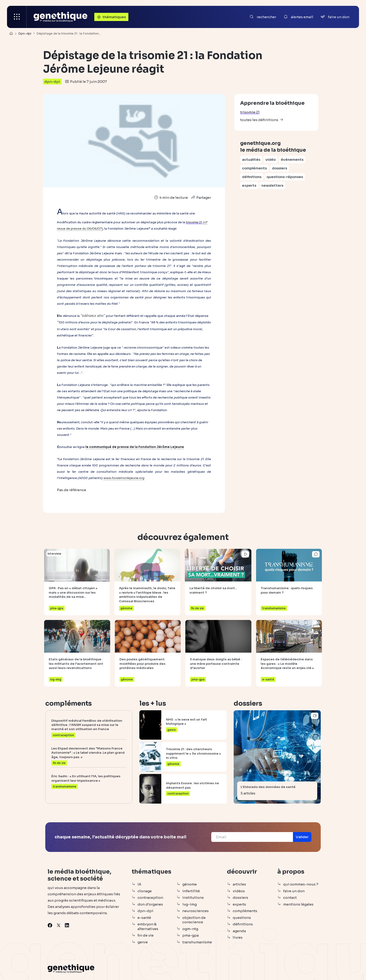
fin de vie (146, 935)
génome (190, 884)
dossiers (280, 168)
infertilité (191, 891)
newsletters (272, 185)
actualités (251, 159)
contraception (150, 898)
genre (143, 942)
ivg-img (190, 904)
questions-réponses (285, 177)
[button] (302, 837)
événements (292, 159)
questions (242, 918)
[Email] (252, 837)
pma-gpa (190, 935)
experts (249, 185)
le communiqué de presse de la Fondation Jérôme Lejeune (135, 447)
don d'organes (150, 904)
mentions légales (298, 904)
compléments (254, 168)
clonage (145, 891)
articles (239, 884)
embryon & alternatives (148, 926)
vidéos (239, 891)
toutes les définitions (259, 120)
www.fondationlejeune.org (124, 478)
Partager (201, 198)
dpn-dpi (52, 82)
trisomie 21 (250, 112)
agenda (239, 931)
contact (290, 898)
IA (139, 884)
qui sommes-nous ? (301, 884)
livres (238, 937)
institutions (193, 898)
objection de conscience (194, 920)
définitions (252, 177)
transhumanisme (197, 942)
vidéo (271, 159)
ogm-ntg (190, 929)
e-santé (144, 918)
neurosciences (195, 911)
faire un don (294, 891)
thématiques (111, 17)
